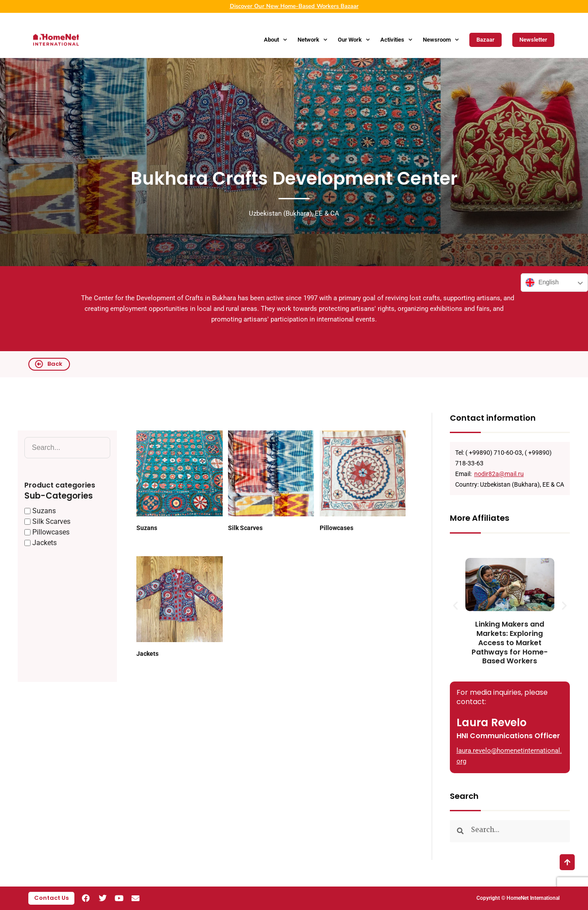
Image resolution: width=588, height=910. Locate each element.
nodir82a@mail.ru (499, 474)
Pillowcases (337, 528)
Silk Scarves (245, 528)
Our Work (354, 40)
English (542, 283)
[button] (455, 605)
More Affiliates (480, 518)
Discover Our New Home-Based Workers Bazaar (294, 6)
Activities (396, 40)
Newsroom (441, 40)
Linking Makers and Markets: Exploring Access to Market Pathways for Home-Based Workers (510, 643)
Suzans (147, 528)
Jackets (147, 654)
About (275, 40)
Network (312, 40)
